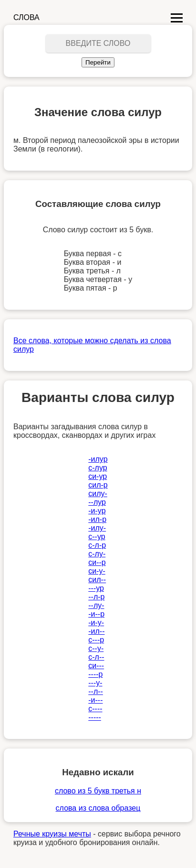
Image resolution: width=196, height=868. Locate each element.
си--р (97, 562)
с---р (96, 640)
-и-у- (96, 623)
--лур (97, 502)
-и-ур (97, 511)
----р (95, 674)
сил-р (98, 485)
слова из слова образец (98, 808)
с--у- (96, 648)
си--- (96, 666)
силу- (98, 494)
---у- (95, 683)
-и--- (95, 700)
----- (95, 717)
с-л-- (96, 657)
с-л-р (97, 545)
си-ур (98, 476)
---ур (96, 588)
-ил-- (96, 631)
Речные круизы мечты (52, 834)
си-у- (97, 571)
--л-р (96, 597)
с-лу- (97, 554)
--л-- (96, 691)
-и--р (96, 614)
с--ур (97, 537)
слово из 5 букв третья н (98, 791)
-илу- (97, 528)
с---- (95, 709)
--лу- (96, 605)
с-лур (98, 468)
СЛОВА (26, 17)
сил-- (97, 580)
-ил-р (97, 519)
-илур (98, 459)
